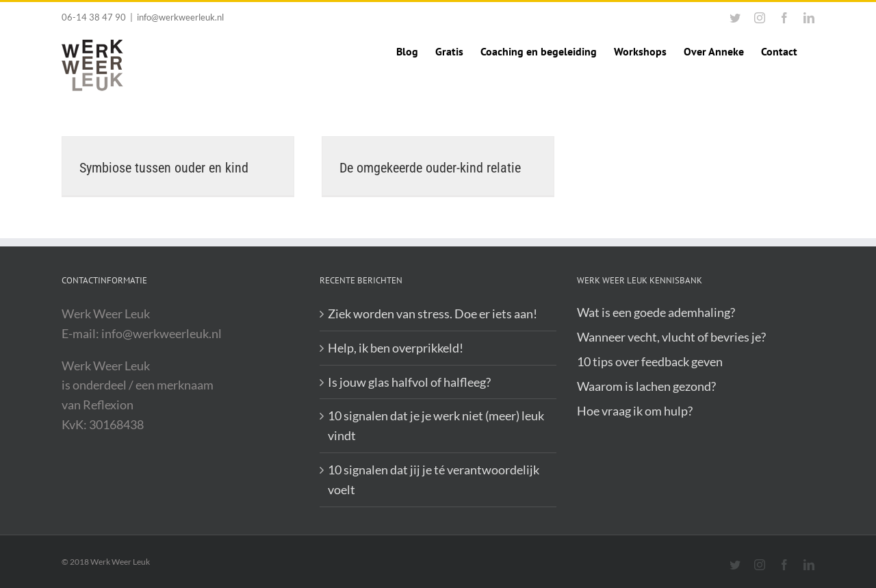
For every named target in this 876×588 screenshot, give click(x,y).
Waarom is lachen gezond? (646, 386)
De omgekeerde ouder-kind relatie (430, 168)
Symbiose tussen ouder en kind (164, 168)
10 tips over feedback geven (650, 361)
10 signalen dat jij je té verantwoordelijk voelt (434, 480)
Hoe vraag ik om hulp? (635, 411)
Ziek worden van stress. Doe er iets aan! (433, 314)
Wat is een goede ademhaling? (656, 312)
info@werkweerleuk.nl (180, 17)
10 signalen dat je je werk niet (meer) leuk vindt (436, 425)
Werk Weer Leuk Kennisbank (640, 280)
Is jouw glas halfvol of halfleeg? (409, 382)
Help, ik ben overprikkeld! (396, 348)
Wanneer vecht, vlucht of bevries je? (671, 337)
